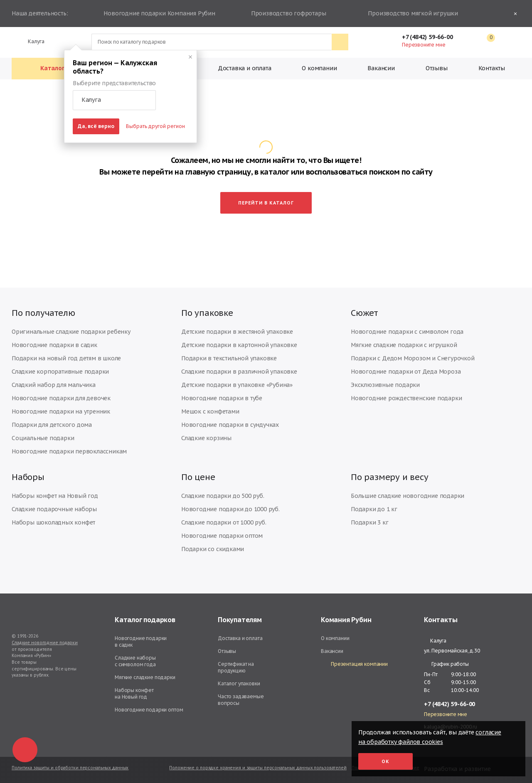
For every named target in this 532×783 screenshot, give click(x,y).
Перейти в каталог (266, 203)
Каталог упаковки (239, 683)
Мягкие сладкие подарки (145, 677)
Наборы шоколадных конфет (53, 522)
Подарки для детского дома (52, 425)
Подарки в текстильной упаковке (229, 358)
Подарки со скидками (213, 549)
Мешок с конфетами (210, 411)
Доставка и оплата (245, 68)
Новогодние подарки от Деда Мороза (406, 372)
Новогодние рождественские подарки (406, 398)
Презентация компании (354, 664)
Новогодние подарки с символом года (407, 332)
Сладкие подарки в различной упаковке (239, 372)
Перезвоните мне (424, 45)
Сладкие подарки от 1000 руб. (224, 522)
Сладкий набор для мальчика (54, 385)
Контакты (492, 68)
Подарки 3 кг (370, 522)
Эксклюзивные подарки (385, 385)
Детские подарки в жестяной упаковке (237, 332)
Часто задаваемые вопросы (241, 700)
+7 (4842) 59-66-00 (431, 37)
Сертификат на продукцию (236, 667)
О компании (319, 68)
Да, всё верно (96, 126)
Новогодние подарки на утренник (61, 411)
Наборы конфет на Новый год (55, 496)
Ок (385, 761)
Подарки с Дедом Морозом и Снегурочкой (413, 358)
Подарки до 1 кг (374, 509)
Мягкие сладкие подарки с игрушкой (404, 345)
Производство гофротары (287, 14)
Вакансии (381, 68)
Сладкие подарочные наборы (54, 509)
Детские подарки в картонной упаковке (239, 345)
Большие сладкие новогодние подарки (408, 496)
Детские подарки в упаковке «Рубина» (237, 385)
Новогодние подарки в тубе (222, 398)
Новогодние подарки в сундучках (230, 425)
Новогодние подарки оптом (222, 536)
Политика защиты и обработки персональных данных (70, 768)
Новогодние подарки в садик (54, 345)
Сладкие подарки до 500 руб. (223, 496)
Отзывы (437, 68)
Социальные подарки (43, 438)
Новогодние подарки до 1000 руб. (230, 509)
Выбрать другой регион (155, 126)
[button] (114, 100)
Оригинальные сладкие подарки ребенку (71, 332)
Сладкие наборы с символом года (135, 661)
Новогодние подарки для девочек (61, 398)
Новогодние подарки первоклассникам (69, 451)
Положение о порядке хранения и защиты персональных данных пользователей (258, 768)
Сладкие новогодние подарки (45, 643)
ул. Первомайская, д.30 (452, 651)
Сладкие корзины (206, 438)
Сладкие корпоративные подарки (60, 372)
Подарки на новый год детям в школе (66, 358)
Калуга (33, 41)
